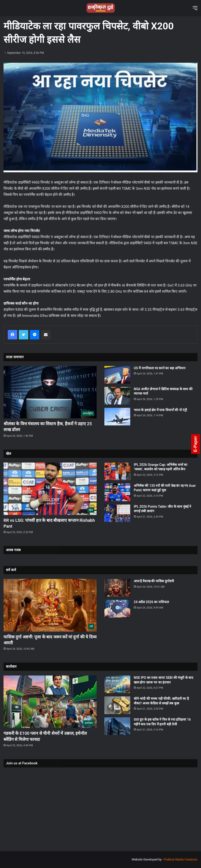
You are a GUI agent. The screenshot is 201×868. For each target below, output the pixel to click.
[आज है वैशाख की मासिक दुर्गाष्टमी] (117, 588)
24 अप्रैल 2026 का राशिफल (151, 602)
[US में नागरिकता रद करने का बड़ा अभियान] (117, 375)
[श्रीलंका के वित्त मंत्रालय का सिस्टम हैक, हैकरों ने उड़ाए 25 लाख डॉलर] (50, 392)
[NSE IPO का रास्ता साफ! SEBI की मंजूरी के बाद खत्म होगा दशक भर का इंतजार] (117, 684)
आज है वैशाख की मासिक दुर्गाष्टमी (154, 581)
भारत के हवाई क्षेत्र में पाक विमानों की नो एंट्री (160, 410)
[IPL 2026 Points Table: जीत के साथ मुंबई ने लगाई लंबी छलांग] (117, 513)
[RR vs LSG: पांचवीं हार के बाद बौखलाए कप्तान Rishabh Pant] (50, 489)
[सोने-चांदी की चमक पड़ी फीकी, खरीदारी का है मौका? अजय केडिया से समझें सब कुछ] (117, 705)
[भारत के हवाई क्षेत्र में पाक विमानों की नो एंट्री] (117, 417)
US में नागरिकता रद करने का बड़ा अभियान (160, 368)
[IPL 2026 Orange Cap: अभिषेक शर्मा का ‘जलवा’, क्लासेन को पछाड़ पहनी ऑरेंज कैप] (117, 471)
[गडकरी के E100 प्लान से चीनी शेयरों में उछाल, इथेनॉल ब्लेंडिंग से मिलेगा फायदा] (50, 702)
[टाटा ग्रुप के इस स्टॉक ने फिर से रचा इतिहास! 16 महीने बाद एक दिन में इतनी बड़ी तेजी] (117, 726)
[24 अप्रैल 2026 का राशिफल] (117, 609)
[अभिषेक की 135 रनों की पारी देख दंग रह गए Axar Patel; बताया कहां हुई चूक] (117, 492)
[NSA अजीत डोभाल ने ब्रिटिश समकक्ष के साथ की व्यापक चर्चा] (117, 396)
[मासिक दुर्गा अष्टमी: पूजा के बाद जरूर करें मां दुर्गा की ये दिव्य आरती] (50, 605)
